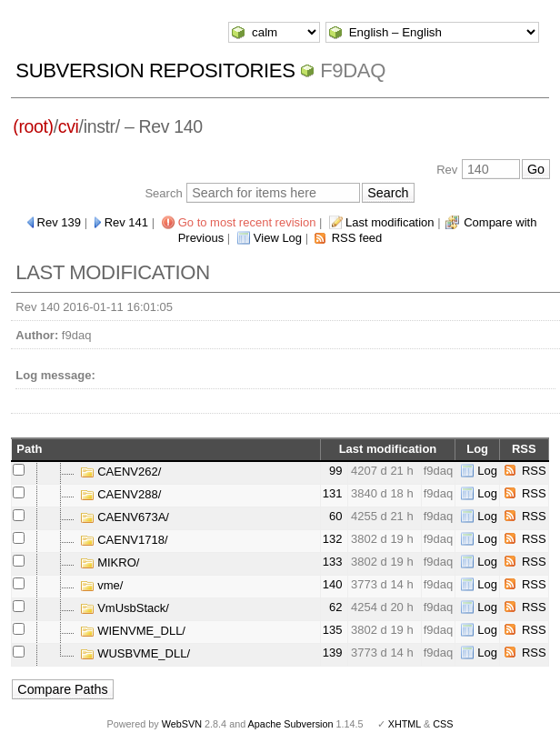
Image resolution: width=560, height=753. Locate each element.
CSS (443, 724)
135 (333, 630)
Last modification (390, 222)
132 (333, 539)
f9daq (353, 70)
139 (333, 653)
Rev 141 (126, 222)
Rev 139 (59, 222)
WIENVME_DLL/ (133, 631)
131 (333, 493)
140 (333, 584)
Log (487, 471)
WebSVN (182, 724)
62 (335, 607)
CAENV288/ (121, 494)
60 (335, 516)
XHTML (405, 724)
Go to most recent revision (247, 222)
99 (335, 471)
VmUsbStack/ (125, 608)
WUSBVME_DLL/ (135, 653)
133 (333, 562)
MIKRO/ (110, 562)
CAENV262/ (121, 472)
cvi (69, 126)
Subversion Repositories (155, 70)
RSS (534, 471)
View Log (278, 238)
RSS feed (357, 238)
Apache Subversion (291, 724)
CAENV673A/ (125, 517)
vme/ (102, 585)
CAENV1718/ (124, 540)
